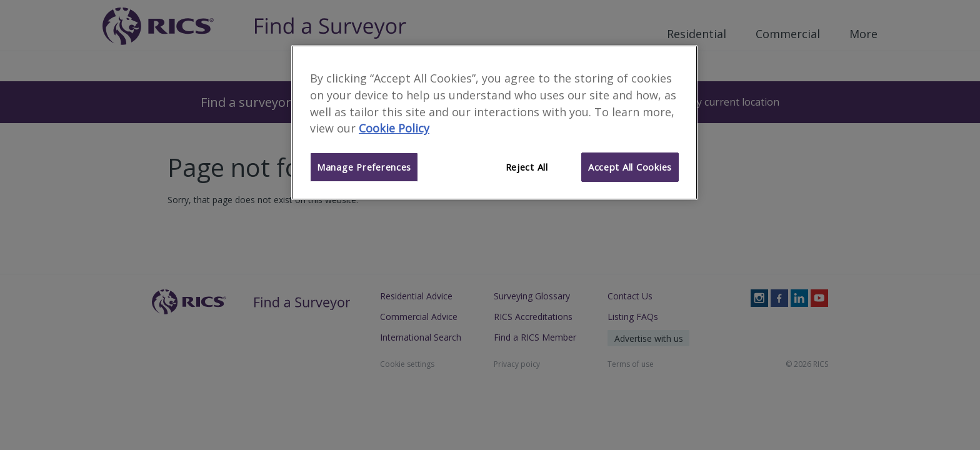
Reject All (527, 167)
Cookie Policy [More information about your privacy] (394, 128)
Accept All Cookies (630, 167)
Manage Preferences (364, 167)
